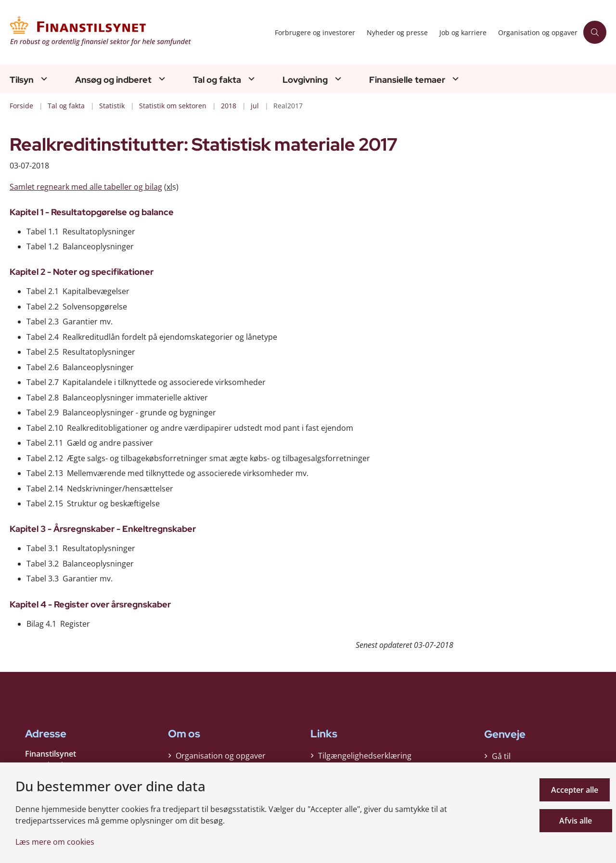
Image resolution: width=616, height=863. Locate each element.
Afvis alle (577, 821)
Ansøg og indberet (113, 80)
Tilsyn (22, 80)
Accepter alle (577, 790)
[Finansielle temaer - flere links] (454, 79)
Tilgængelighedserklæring (365, 759)
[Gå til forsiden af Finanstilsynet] (139, 32)
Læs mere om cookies (55, 842)
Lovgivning (305, 80)
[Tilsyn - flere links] (43, 79)
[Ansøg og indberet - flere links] (161, 79)
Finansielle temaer (407, 80)
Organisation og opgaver (221, 759)
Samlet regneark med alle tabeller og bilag (86, 187)
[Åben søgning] (595, 32)
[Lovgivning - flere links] (337, 79)
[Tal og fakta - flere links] (250, 79)
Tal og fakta (217, 80)
